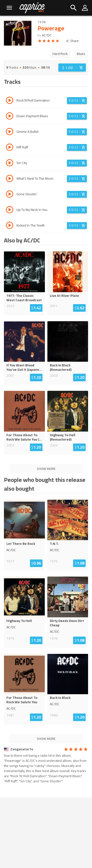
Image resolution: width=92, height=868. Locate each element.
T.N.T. (54, 544)
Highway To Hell (19, 621)
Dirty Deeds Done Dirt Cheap (67, 623)
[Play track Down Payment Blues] (10, 117)
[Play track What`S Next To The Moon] (10, 179)
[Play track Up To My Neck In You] (10, 210)
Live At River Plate (64, 296)
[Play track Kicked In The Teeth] (10, 226)
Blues (81, 54)
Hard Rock (60, 54)
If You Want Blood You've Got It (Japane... (24, 367)
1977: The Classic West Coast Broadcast (24, 298)
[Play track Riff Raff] (10, 148)
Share (72, 41)
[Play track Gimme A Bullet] (10, 132)
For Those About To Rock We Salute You (22, 700)
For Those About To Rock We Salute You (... (24, 437)
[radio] (40, 42)
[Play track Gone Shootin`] (10, 195)
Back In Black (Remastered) (61, 367)
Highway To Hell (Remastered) (63, 437)
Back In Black (60, 698)
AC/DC (47, 35)
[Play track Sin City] (10, 164)
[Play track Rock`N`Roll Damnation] (10, 101)
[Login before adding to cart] (72, 67)
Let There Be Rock (21, 544)
